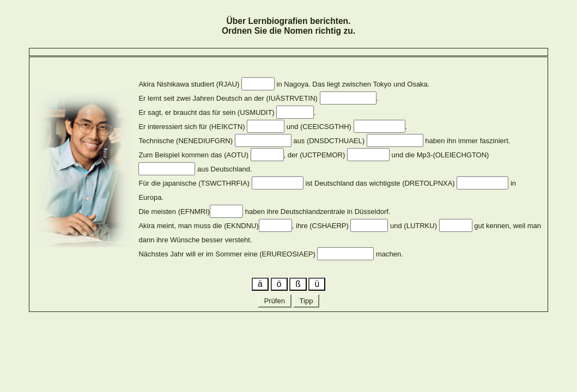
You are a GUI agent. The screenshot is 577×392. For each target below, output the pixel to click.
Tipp (306, 301)
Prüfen (275, 301)
